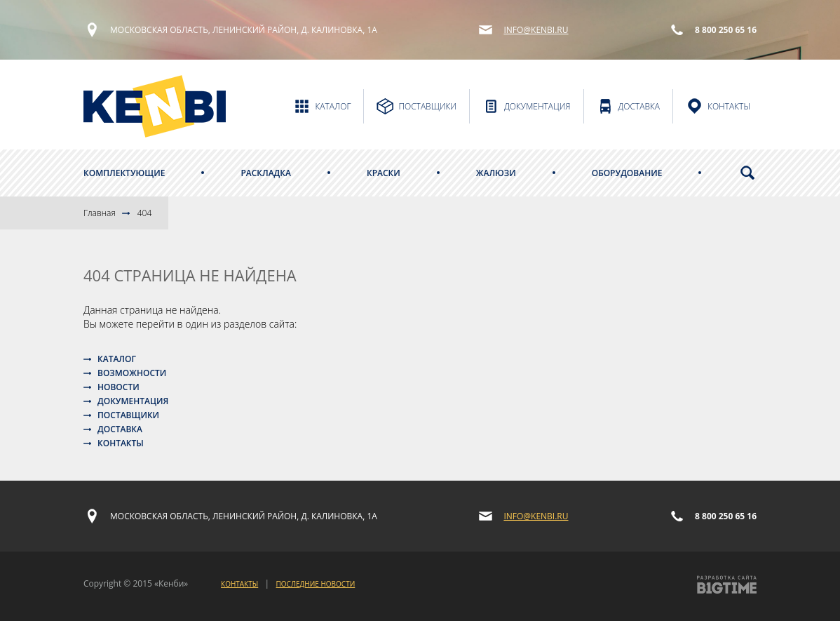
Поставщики (128, 415)
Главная (100, 213)
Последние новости (316, 584)
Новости (118, 387)
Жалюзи (496, 173)
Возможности (132, 373)
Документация (133, 401)
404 (145, 213)
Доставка (120, 429)
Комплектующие (124, 173)
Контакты (121, 443)
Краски (384, 173)
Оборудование (627, 173)
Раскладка (266, 173)
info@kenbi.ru (536, 30)
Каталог (117, 359)
